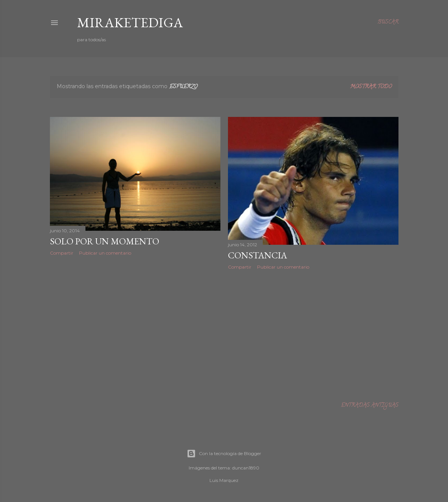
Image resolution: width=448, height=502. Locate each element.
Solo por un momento (105, 241)
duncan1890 (246, 468)
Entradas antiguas (370, 406)
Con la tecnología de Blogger (224, 454)
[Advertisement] (135, 328)
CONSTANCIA (257, 255)
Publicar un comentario (105, 253)
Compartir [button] (62, 253)
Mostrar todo (371, 87)
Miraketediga (130, 23)
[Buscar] (388, 23)
